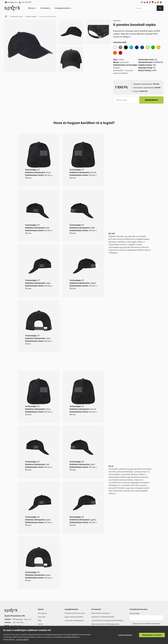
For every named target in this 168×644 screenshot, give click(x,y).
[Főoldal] (18, 610)
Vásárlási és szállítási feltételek (103, 617)
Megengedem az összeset (152, 635)
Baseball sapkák (31, 17)
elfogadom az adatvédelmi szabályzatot (146, 624)
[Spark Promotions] (12, 8)
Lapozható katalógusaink (74, 620)
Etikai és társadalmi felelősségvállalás (105, 624)
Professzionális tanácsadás (75, 613)
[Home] (6, 17)
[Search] (160, 8)
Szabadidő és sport (16, 17)
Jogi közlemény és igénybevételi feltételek (107, 620)
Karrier (40, 624)
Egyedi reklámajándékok (74, 617)
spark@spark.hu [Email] (16, 626)
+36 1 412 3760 (26, 2)
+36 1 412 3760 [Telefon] (18, 622)
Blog (40, 620)
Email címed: (135, 613)
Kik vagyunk (42, 613)
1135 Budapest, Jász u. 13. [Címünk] (22, 619)
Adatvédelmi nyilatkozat (101, 613)
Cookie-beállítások (125, 635)
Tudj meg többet (22, 640)
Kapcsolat (42, 617)
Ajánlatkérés (151, 100)
